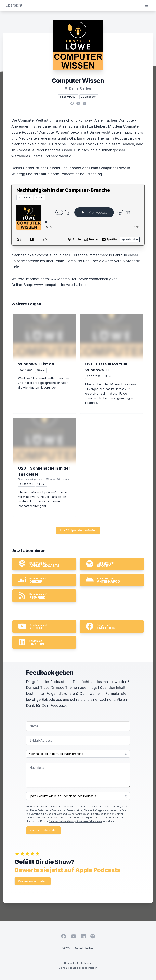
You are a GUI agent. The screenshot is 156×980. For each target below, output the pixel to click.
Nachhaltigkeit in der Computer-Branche (63, 190)
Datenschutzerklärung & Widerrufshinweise (75, 821)
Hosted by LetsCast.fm (78, 963)
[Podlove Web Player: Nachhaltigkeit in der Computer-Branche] (78, 223)
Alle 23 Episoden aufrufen (78, 530)
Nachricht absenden (43, 830)
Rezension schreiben (33, 881)
